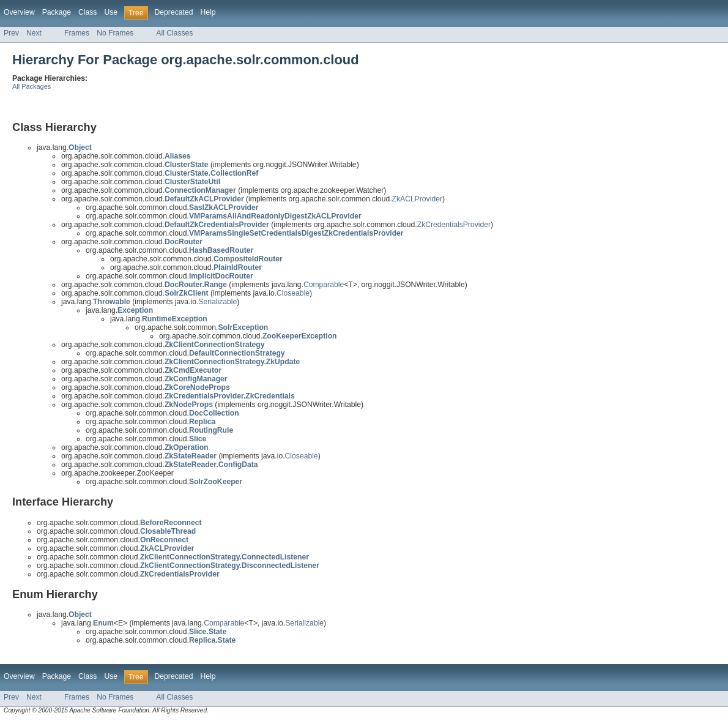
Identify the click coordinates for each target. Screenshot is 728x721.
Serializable (217, 302)
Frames (77, 33)
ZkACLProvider (417, 199)
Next (34, 33)
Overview (19, 12)
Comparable (324, 285)
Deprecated (174, 12)
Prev (11, 33)
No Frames (115, 33)
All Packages (32, 86)
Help (208, 12)
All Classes (174, 33)
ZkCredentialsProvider (454, 225)
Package (57, 12)
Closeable (293, 293)
